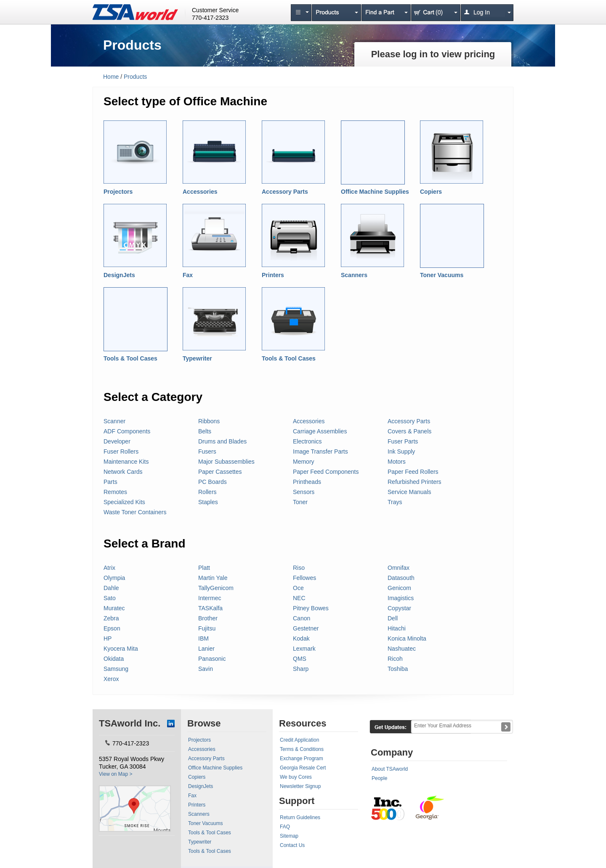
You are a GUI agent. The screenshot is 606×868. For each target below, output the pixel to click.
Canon (302, 618)
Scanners (354, 275)
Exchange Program (302, 758)
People (379, 778)
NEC (299, 598)
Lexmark (304, 649)
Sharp (301, 669)
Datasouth (401, 578)
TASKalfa (210, 608)
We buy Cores (296, 777)
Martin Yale (213, 578)
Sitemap (289, 836)
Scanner (114, 421)
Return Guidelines (300, 817)
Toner (300, 502)
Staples (208, 502)
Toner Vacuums (442, 275)
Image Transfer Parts (320, 451)
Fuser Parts (403, 441)
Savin (206, 669)
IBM (203, 638)
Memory (304, 462)
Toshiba (398, 669)
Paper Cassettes (220, 472)
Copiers (431, 192)
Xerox (111, 679)
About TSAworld (390, 769)
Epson (112, 628)
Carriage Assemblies (320, 431)
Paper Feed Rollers (413, 472)
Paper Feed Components (326, 472)
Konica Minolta (407, 638)
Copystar (399, 608)
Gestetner (306, 628)
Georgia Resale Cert (303, 768)
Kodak (301, 638)
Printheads (307, 482)
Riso (299, 568)
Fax (188, 275)
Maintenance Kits (126, 462)
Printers (273, 275)
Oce (298, 588)
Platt (204, 568)
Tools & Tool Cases (130, 358)
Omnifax (399, 568)
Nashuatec (402, 649)
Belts (205, 431)
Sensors (304, 492)
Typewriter (197, 358)
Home (111, 77)
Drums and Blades (222, 441)
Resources (303, 723)
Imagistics (401, 598)
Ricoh (395, 659)
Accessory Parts (285, 192)
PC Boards (213, 482)
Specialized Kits (124, 502)
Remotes (115, 492)
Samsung (116, 669)
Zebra (111, 618)
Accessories (200, 192)
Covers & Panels (409, 431)
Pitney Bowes (311, 608)
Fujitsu (207, 628)
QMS (300, 659)
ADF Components (127, 431)
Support (297, 801)
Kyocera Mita (121, 649)
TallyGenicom (216, 588)
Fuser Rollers (121, 451)
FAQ (285, 827)
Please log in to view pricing (433, 54)
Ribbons (209, 421)
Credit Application (299, 740)
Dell (393, 618)
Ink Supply (401, 451)
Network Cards (123, 472)
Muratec (114, 608)
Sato (110, 598)
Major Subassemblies (226, 462)
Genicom (399, 588)
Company (392, 752)
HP (108, 638)
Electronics (307, 441)
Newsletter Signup (300, 786)
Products (135, 77)
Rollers (207, 492)
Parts (110, 482)
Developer (117, 441)
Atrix (109, 568)
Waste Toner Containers (135, 512)
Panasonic (212, 659)
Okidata (114, 659)
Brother (208, 618)
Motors (397, 462)
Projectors (118, 192)
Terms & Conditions (302, 749)
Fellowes (304, 578)
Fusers (207, 451)
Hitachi (397, 628)
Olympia (114, 578)
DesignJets (119, 275)
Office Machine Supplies (375, 192)
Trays (395, 502)
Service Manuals (409, 492)
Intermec (210, 598)
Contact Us (292, 845)
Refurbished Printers (415, 482)
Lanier (206, 649)
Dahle (111, 588)
